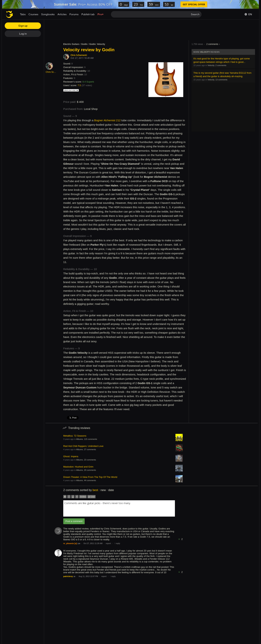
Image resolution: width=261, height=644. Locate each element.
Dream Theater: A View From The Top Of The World (90, 477)
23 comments (90, 460)
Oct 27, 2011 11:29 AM (93, 543)
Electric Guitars (71, 44)
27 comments (90, 449)
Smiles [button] (83, 497)
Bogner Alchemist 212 (107, 120)
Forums (74, 14)
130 (79, 544)
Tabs (23, 14)
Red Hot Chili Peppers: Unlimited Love (83, 446)
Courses (33, 14)
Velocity (205, 52)
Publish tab (88, 14)
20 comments (90, 470)
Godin (84, 44)
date (111, 490)
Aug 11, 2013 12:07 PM (88, 576)
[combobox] (119, 508)
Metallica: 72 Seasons (75, 436)
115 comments (90, 439)
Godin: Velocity (97, 44)
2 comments (212, 44)
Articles (62, 14)
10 (74, 576)
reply (117, 543)
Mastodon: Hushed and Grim (78, 467)
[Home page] (9, 14)
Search (195, 14)
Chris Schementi (79, 55)
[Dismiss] (254, 4)
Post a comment (74, 521)
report (108, 543)
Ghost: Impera (71, 456)
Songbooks (48, 14)
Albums (80, 439)
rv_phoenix (69, 543)
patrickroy (68, 576)
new (103, 490)
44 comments (90, 480)
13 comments (221, 80)
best (95, 490)
